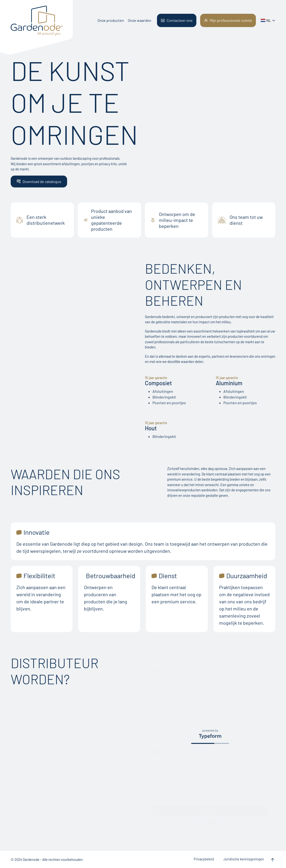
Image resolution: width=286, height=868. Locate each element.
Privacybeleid (204, 859)
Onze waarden (140, 20)
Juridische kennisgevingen (244, 859)
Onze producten (111, 20)
